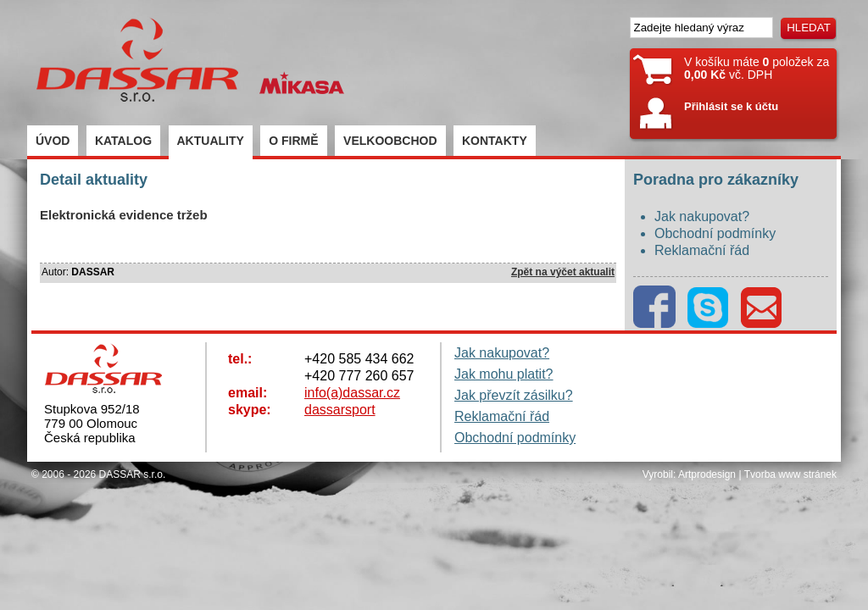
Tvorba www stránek (790, 474)
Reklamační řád (702, 250)
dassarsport (340, 410)
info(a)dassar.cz (352, 393)
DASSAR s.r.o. (133, 474)
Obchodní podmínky (715, 233)
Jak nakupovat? (702, 216)
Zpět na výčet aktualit (563, 272)
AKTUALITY (211, 141)
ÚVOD (53, 141)
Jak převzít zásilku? (514, 395)
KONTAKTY (495, 141)
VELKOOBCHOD (390, 141)
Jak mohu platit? (504, 374)
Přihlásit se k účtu (731, 106)
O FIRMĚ (293, 141)
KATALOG (123, 141)
